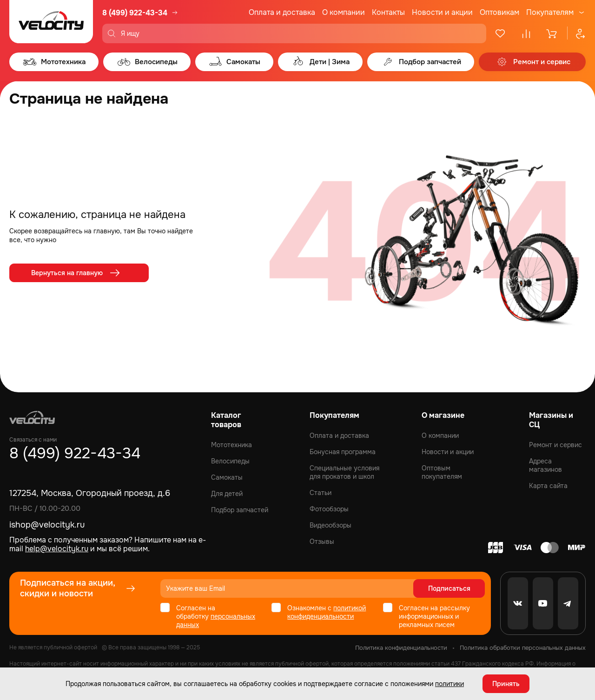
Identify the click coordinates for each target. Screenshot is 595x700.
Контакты (388, 12)
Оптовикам (499, 12)
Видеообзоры (331, 525)
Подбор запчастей (240, 510)
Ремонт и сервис (555, 445)
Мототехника (231, 445)
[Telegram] (568, 603)
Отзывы (322, 542)
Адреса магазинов (545, 465)
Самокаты (227, 477)
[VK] (518, 603)
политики (450, 684)
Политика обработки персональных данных (523, 648)
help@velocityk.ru (57, 549)
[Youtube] (543, 603)
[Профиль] (576, 33)
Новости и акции (442, 12)
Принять (506, 684)
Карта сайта (548, 486)
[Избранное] (500, 33)
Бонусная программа (343, 452)
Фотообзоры (329, 509)
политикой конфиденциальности (327, 612)
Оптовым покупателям (442, 472)
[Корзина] (552, 33)
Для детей (227, 494)
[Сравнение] (526, 33)
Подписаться (449, 588)
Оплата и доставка (282, 12)
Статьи (321, 493)
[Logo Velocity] (51, 22)
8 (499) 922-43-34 (135, 13)
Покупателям (550, 13)
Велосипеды (230, 461)
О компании (344, 12)
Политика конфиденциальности (401, 648)
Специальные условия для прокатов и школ (344, 472)
